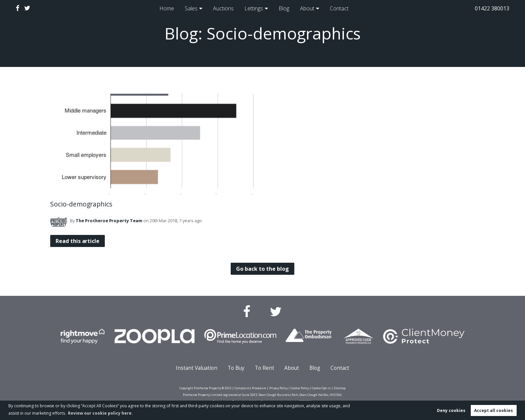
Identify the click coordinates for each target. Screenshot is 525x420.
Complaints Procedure (250, 388)
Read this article (78, 241)
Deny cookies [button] (451, 410)
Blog (285, 8)
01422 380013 (492, 8)
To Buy (236, 368)
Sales (189, 8)
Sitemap (340, 388)
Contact (342, 8)
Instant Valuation (197, 368)
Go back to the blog (262, 269)
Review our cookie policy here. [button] (100, 413)
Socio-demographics (81, 204)
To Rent (265, 368)
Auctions (221, 8)
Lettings (253, 8)
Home (164, 8)
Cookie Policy (300, 388)
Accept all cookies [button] (494, 410)
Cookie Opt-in (321, 388)
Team (109, 221)
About (309, 8)
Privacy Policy (278, 388)
